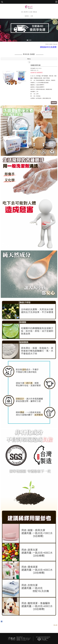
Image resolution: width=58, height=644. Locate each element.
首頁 (48, 44)
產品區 (51, 44)
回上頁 (55, 625)
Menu (29, 59)
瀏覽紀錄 (35, 12)
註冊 (32, 16)
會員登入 (27, 16)
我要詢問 (54, 103)
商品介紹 (55, 44)
